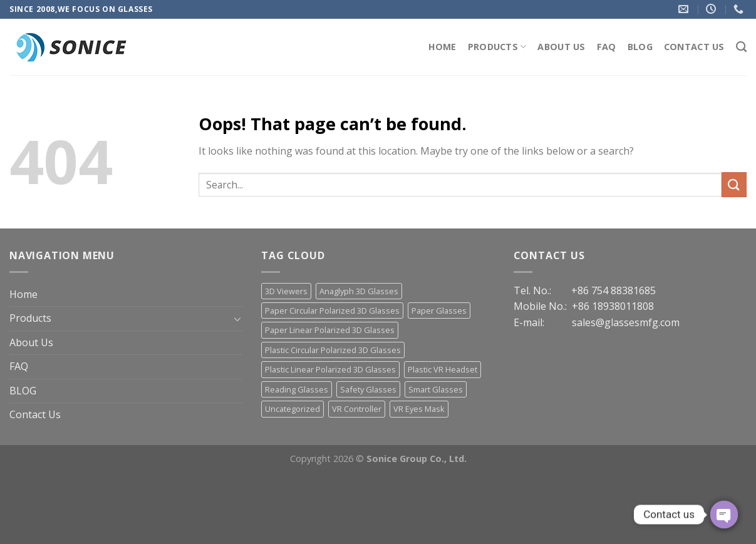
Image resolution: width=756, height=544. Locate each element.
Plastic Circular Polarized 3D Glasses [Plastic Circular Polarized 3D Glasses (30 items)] (333, 350)
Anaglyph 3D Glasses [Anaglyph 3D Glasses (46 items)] (359, 291)
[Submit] (734, 184)
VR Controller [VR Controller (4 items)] (357, 409)
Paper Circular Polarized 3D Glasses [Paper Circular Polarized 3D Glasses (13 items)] (332, 310)
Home (443, 47)
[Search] (741, 47)
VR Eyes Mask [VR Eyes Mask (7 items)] (419, 409)
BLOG (640, 47)
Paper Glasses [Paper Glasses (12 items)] (439, 310)
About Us (561, 47)
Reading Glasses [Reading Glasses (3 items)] (297, 389)
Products (497, 47)
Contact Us (694, 47)
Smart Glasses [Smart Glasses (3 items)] (436, 389)
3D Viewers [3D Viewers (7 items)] (286, 291)
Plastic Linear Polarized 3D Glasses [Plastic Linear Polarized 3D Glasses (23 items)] (330, 369)
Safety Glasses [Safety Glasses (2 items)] (368, 389)
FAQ (607, 47)
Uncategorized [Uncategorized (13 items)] (293, 409)
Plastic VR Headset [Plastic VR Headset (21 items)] (443, 369)
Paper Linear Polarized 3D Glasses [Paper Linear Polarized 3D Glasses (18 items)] (330, 330)
